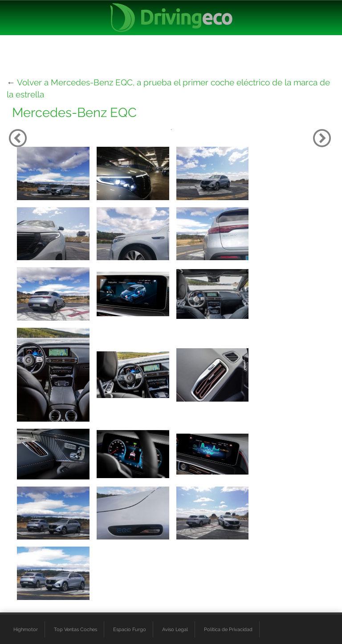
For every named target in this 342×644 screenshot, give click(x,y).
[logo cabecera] (171, 18)
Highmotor (26, 629)
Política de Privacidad (228, 629)
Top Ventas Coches (75, 629)
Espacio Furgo (130, 629)
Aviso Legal (175, 629)
